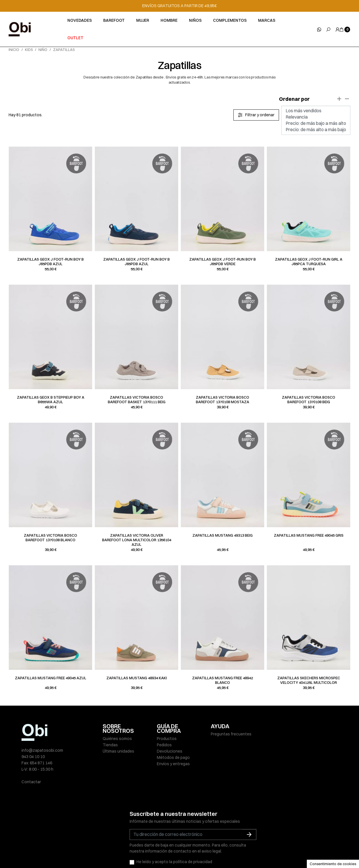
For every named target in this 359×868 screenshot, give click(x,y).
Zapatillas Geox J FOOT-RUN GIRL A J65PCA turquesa (309, 261)
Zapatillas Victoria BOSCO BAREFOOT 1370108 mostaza (223, 399)
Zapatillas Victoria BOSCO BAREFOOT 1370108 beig (309, 399)
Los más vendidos (316, 111)
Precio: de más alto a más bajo (316, 130)
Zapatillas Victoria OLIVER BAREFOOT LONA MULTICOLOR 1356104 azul (137, 540)
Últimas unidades (118, 751)
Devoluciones (170, 751)
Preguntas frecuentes (231, 734)
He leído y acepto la (174, 835)
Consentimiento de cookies (333, 864)
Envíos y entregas (173, 764)
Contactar (31, 782)
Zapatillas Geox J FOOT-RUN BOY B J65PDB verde (223, 261)
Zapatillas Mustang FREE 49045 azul (51, 678)
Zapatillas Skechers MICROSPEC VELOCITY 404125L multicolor (309, 680)
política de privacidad (193, 835)
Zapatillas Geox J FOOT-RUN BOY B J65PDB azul (50, 261)
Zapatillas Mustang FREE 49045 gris (309, 535)
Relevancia (316, 117)
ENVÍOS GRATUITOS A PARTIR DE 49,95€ (179, 6)
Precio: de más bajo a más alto (316, 123)
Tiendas (110, 745)
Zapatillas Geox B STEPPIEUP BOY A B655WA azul (51, 399)
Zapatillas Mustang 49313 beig (223, 535)
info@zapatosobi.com (42, 750)
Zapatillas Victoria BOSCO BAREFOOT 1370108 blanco (50, 538)
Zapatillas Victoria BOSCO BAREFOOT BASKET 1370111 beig (137, 399)
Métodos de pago (173, 757)
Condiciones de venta (232, 851)
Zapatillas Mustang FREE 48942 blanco (223, 680)
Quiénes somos (117, 739)
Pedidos (164, 745)
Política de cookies (190, 851)
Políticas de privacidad (147, 851)
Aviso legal (113, 851)
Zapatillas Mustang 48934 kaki (137, 678)
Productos (167, 739)
